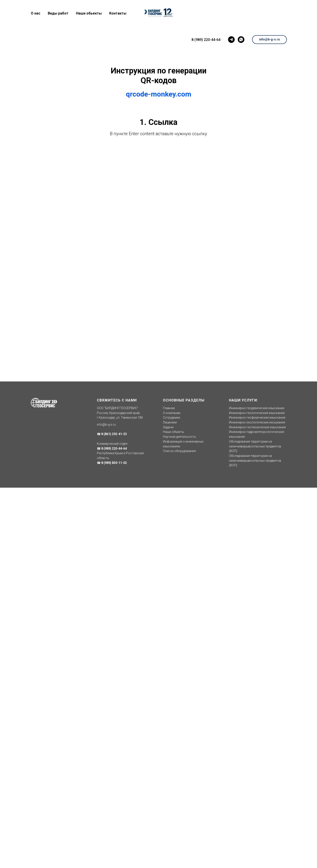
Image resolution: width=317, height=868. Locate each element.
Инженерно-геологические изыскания (257, 413)
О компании (172, 413)
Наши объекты (173, 432)
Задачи (168, 427)
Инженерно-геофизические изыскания (257, 418)
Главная (169, 408)
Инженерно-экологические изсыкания (257, 422)
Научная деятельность (180, 437)
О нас (36, 13)
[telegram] (231, 40)
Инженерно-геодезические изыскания (257, 408)
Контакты (118, 13)
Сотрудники (171, 418)
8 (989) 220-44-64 (205, 40)
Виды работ (58, 13)
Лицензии (170, 422)
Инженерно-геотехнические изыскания (257, 427)
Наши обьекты (89, 13)
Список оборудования (179, 451)
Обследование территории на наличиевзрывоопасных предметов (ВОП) (255, 446)
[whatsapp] (240, 40)
